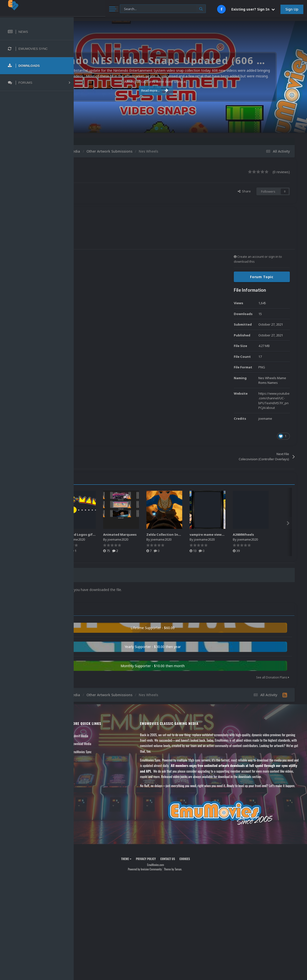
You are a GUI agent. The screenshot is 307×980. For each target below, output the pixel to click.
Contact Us (89, 766)
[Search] (132, 9)
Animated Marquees (191, 534)
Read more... (190, 90)
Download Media (136, 742)
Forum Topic (262, 277)
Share (244, 191)
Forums (87, 742)
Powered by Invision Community (180, 890)
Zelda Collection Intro (235, 534)
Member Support (92, 758)
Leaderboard (90, 750)
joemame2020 (115, 189)
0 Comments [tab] (127, 575)
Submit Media (135, 734)
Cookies (219, 879)
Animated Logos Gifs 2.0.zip (111, 534)
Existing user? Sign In (253, 9)
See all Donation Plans (273, 676)
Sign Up (292, 9)
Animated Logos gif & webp (154, 534)
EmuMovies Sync (136, 750)
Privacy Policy (181, 879)
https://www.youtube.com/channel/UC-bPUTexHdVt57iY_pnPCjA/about (274, 401)
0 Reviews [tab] (96, 575)
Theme (161, 879)
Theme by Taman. (208, 890)
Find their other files (111, 194)
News (85, 734)
